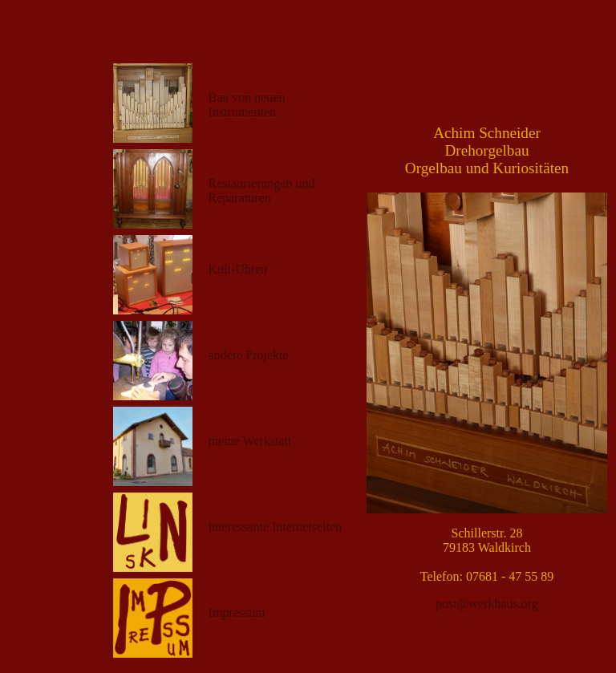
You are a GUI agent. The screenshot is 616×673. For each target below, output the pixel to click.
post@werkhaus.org (487, 604)
